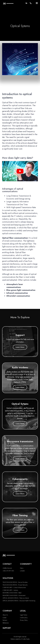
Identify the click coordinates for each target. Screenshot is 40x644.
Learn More (20, 347)
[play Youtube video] (20, 171)
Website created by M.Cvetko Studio (20, 639)
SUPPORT (7, 628)
